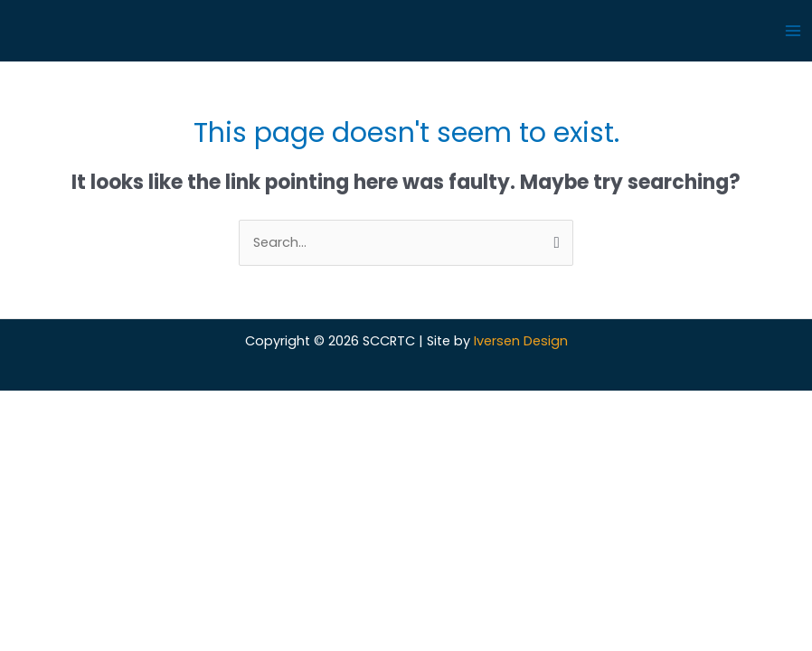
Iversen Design (521, 341)
